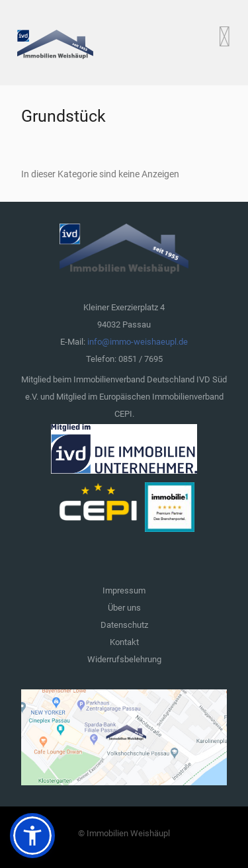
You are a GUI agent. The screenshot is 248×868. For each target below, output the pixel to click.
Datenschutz (124, 625)
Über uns (124, 608)
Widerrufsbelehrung (124, 659)
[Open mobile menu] (225, 36)
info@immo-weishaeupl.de (138, 342)
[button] (32, 836)
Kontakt (124, 642)
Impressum (124, 590)
